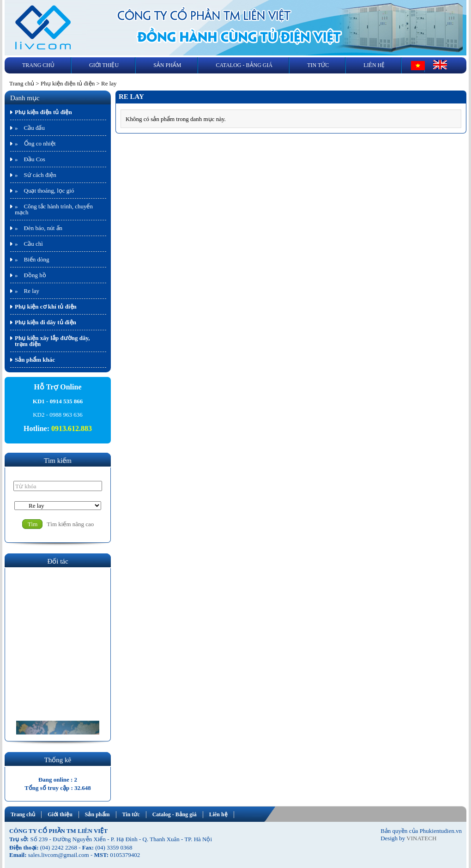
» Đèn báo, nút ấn (39, 228)
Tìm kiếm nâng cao (70, 524)
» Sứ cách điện (36, 175)
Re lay (109, 83)
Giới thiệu (104, 65)
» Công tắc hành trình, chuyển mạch (54, 209)
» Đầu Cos (30, 159)
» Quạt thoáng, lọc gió (44, 191)
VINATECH (421, 838)
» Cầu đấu (30, 128)
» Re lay (27, 291)
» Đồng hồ (30, 275)
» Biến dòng (32, 259)
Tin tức (318, 65)
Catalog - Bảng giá (244, 65)
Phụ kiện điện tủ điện (68, 83)
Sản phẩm (167, 65)
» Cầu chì (29, 244)
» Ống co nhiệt (35, 143)
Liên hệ (374, 65)
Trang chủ (38, 65)
